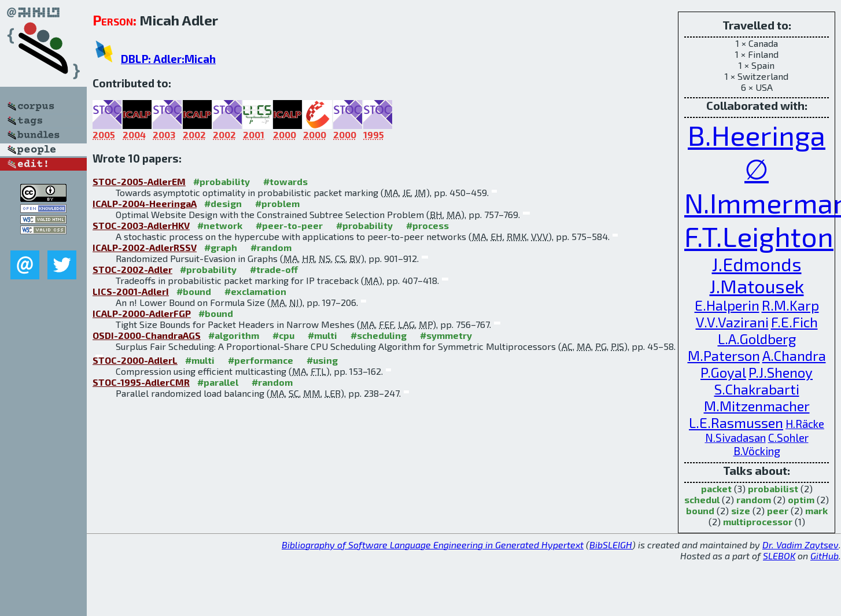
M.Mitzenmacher (757, 406)
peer (778, 510)
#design (223, 203)
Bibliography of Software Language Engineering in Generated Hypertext (433, 545)
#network (220, 225)
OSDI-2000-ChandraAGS (147, 335)
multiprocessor (758, 521)
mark (816, 510)
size (741, 510)
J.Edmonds (757, 264)
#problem (277, 203)
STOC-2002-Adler (132, 269)
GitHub (825, 556)
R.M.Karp (790, 305)
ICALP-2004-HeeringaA (145, 203)
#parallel (218, 382)
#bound (194, 291)
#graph (221, 247)
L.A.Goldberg (757, 339)
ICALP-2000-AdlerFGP (142, 313)
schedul (702, 499)
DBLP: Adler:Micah (168, 59)
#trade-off (274, 269)
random (754, 499)
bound (700, 510)
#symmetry (446, 335)
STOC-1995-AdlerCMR (141, 382)
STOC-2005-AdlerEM (139, 181)
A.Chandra (794, 355)
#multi (322, 335)
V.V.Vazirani (732, 322)
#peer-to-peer (289, 225)
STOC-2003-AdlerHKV (141, 225)
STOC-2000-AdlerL (135, 360)
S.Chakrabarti (757, 389)
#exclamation (255, 291)
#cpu (283, 335)
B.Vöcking (757, 451)
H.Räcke (805, 424)
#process (427, 225)
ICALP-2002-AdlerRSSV (145, 247)
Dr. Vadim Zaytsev (801, 545)
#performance (261, 360)
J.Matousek (757, 286)
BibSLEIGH (611, 545)
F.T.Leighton (759, 236)
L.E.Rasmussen (736, 423)
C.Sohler (788, 438)
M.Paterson (724, 355)
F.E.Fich (794, 322)
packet (716, 488)
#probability (222, 181)
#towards (285, 181)
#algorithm (234, 335)
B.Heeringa (757, 135)
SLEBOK (779, 556)
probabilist (773, 488)
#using (322, 360)
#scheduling (379, 335)
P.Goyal (723, 372)
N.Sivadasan (735, 438)
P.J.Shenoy (781, 372)
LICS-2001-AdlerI (131, 291)
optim (801, 499)
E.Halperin (727, 305)
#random (271, 247)
